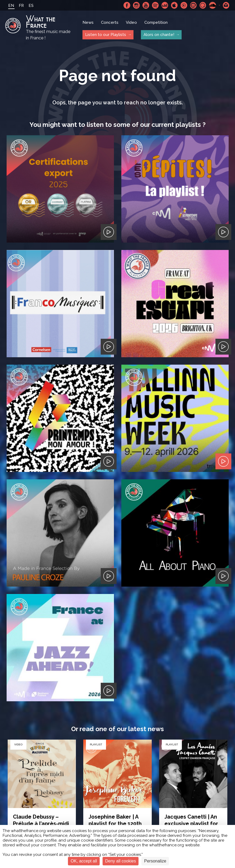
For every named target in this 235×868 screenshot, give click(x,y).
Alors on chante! (159, 35)
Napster (193, 5)
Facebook (127, 5)
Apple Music (174, 5)
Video (131, 22)
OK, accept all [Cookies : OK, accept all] (84, 861)
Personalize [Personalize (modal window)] (155, 861)
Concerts (110, 22)
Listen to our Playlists (106, 35)
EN (11, 6)
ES (31, 6)
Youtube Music (184, 5)
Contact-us (226, 5)
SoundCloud (213, 5)
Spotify (155, 5)
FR (21, 6)
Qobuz (203, 5)
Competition (156, 22)
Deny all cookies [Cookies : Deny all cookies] (121, 861)
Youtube (146, 5)
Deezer (165, 5)
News (88, 22)
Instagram (136, 5)
